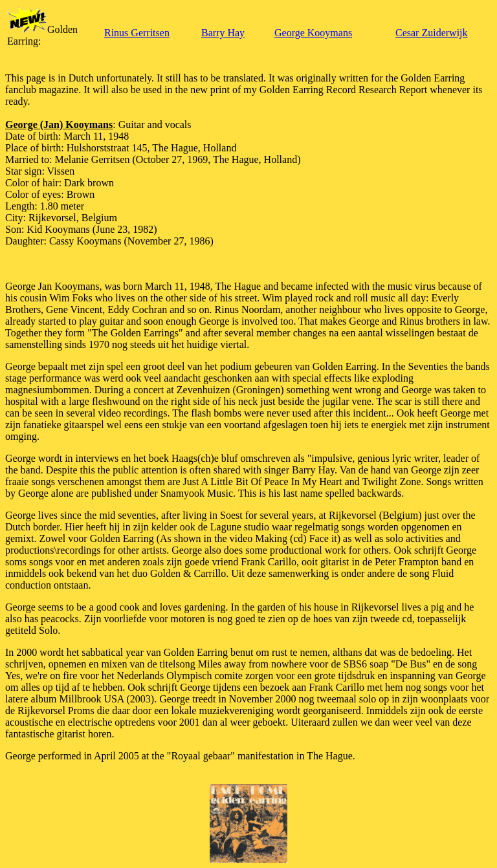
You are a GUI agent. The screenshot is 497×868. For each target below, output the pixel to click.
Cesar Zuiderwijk (432, 33)
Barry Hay (223, 33)
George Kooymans (313, 33)
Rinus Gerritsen (137, 33)
